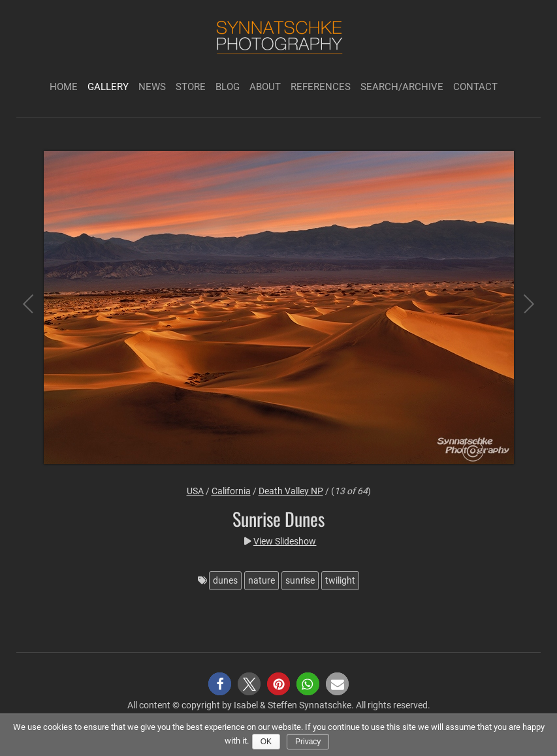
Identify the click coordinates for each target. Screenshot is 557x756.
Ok (266, 742)
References (321, 87)
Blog (228, 87)
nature (262, 580)
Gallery (108, 87)
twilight (340, 580)
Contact (475, 87)
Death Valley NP (291, 491)
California (231, 491)
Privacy (308, 742)
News (152, 87)
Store (191, 87)
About (265, 87)
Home (64, 87)
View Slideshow (285, 541)
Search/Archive (402, 87)
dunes (225, 580)
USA (195, 491)
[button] (220, 684)
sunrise (300, 580)
